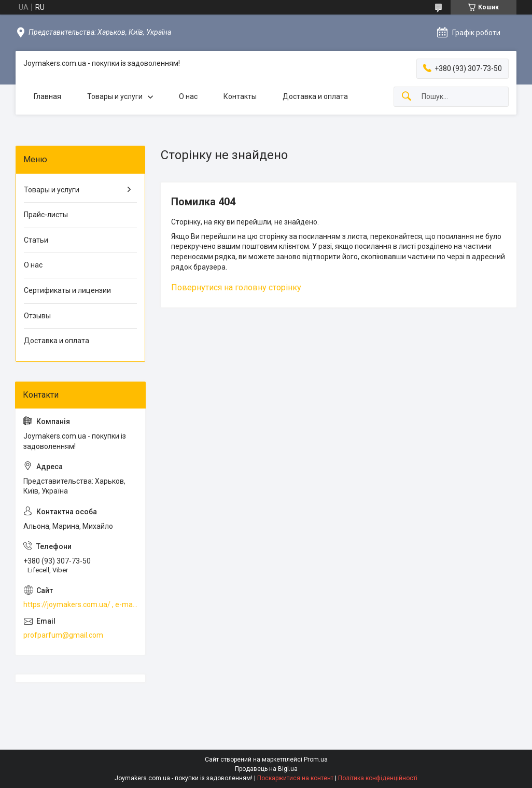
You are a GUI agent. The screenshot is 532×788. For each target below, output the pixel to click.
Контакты (240, 96)
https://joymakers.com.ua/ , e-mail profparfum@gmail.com (80, 604)
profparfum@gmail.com (63, 635)
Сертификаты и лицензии (67, 290)
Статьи (36, 240)
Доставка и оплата (315, 96)
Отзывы (37, 316)
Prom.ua (316, 759)
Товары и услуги (115, 96)
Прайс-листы (46, 215)
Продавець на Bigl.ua (266, 769)
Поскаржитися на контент (295, 778)
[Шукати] (407, 97)
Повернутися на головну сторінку (236, 287)
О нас (188, 96)
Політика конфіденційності (378, 778)
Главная (47, 96)
